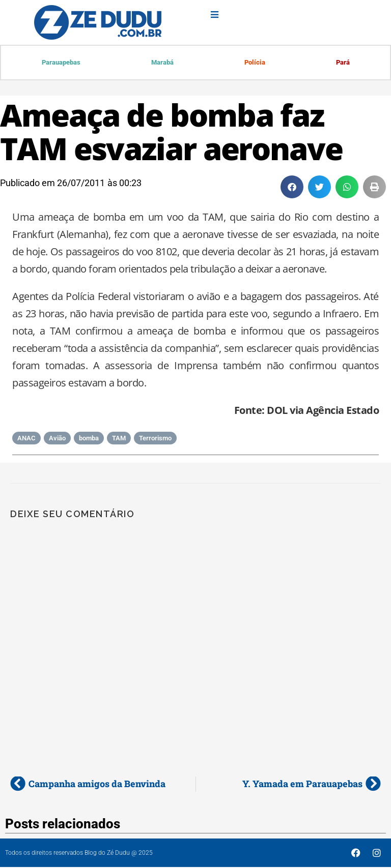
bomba (89, 439)
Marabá (162, 63)
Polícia (254, 63)
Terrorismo (155, 439)
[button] (292, 188)
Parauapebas (61, 63)
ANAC (26, 439)
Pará (342, 63)
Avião (57, 439)
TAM (119, 439)
